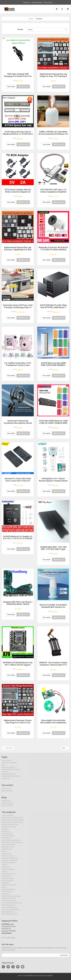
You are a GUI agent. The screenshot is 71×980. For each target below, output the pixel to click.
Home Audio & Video (9, 828)
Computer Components (10, 860)
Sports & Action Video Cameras (13, 822)
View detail (11, 87)
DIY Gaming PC (7, 893)
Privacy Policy (6, 762)
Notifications (6, 802)
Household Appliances (10, 909)
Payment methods (8, 769)
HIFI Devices (6, 833)
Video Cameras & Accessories (12, 824)
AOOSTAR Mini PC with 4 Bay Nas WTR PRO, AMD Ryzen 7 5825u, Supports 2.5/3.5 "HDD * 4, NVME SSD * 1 (53, 308)
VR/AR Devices (7, 851)
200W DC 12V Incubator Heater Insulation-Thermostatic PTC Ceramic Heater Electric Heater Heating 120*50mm (53, 666)
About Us (5, 773)
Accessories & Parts (9, 846)
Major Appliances (8, 913)
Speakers (5, 831)
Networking (6, 884)
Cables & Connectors (9, 887)
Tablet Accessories (8, 871)
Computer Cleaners (9, 864)
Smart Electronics (8, 837)
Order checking (37, 3)
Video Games (6, 840)
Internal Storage (7, 882)
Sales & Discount (8, 805)
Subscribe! (64, 957)
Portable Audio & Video (10, 826)
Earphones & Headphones (11, 842)
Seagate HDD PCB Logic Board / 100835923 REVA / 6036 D (18, 603)
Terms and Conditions (9, 764)
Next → (65, 748)
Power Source (7, 855)
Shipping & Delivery (8, 775)
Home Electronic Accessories (12, 844)
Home (31, 19)
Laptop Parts (6, 878)
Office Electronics (8, 857)
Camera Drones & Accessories (12, 819)
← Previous (8, 748)
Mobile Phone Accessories (11, 898)
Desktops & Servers (9, 891)
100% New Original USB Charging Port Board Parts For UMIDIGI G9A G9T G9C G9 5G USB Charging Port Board (18, 77)
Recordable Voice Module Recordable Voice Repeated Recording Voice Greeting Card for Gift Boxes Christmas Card (53, 724)
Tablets (4, 866)
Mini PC (4, 889)
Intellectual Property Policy (11, 778)
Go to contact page (8, 939)
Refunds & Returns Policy (11, 771)
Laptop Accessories (9, 875)
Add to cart (24, 87)
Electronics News (8, 807)
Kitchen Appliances (8, 907)
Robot (4, 853)
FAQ (3, 767)
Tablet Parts (6, 869)
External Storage (8, 880)
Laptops (5, 873)
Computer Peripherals (9, 862)
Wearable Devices (8, 848)
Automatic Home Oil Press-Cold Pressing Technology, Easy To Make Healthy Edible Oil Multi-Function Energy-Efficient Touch (18, 308)
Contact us (27, 3)
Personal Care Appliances (11, 911)
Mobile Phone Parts (9, 900)
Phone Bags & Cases (9, 902)
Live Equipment (7, 835)
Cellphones (6, 895)
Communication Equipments (12, 904)
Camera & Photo (8, 817)
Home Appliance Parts (10, 916)
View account (48, 3)
